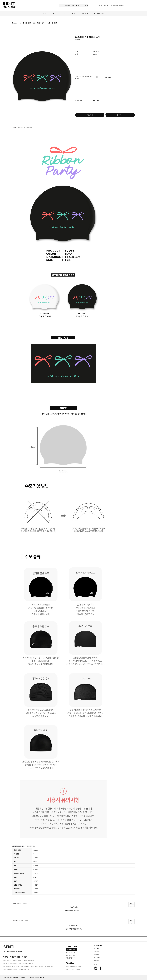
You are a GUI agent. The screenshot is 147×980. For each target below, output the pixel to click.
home (14, 23)
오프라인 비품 (99, 13)
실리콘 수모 (27, 23)
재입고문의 (97, 957)
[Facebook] (100, 968)
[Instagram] (96, 968)
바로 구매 (90, 115)
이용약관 (6, 957)
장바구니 (120, 115)
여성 (45, 13)
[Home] (9, 947)
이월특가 (85, 13)
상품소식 (96, 951)
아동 (64, 13)
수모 (20, 23)
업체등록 (96, 954)
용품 (74, 13)
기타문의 (96, 960)
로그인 (100, 5)
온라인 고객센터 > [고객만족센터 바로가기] (72, 949)
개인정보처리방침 (15, 957)
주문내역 (122, 5)
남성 (54, 13)
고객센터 (25, 957)
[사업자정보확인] (25, 966)
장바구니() (114, 5)
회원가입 (107, 5)
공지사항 (96, 948)
